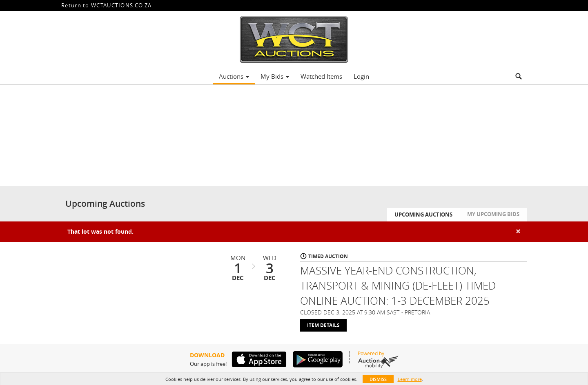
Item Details (323, 325)
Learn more (410, 379)
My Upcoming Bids (493, 214)
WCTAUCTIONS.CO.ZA (121, 5)
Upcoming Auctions (423, 215)
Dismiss (378, 379)
